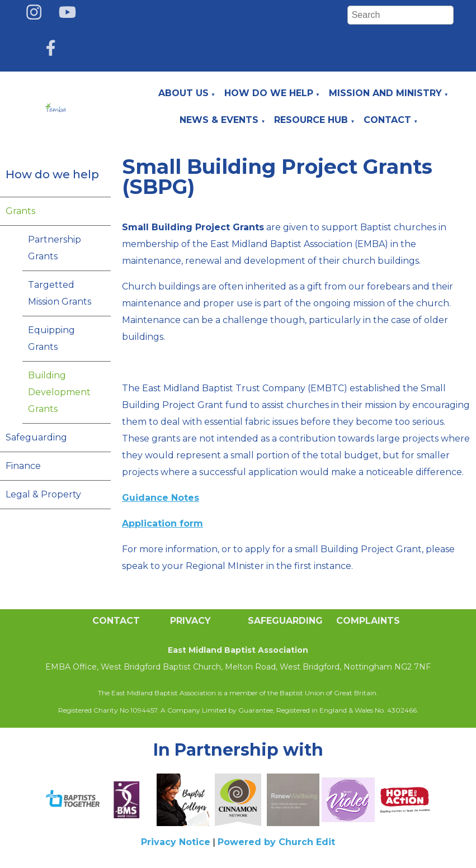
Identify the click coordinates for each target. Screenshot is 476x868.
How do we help (269, 93)
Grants (20, 211)
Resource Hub (311, 120)
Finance (23, 466)
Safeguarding (36, 437)
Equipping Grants (51, 338)
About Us (183, 93)
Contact (387, 120)
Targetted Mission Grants (60, 293)
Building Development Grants (59, 392)
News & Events (219, 120)
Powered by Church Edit (276, 842)
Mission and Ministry (385, 93)
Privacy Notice (176, 842)
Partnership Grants (55, 248)
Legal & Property (43, 494)
